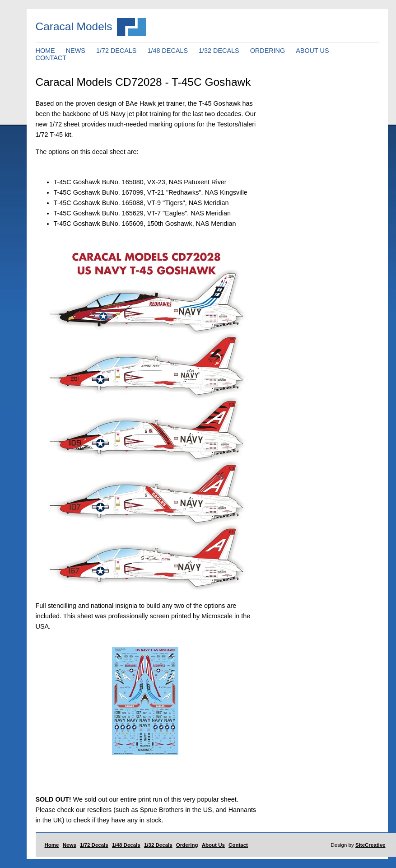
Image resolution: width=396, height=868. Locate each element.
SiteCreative (370, 845)
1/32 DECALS (219, 51)
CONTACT (51, 58)
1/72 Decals (94, 845)
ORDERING (268, 51)
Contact (238, 845)
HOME (45, 51)
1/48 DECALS (168, 51)
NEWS (76, 51)
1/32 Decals (158, 845)
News (70, 845)
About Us (213, 845)
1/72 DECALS (116, 51)
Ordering (187, 845)
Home (52, 845)
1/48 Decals (126, 845)
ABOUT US (312, 51)
